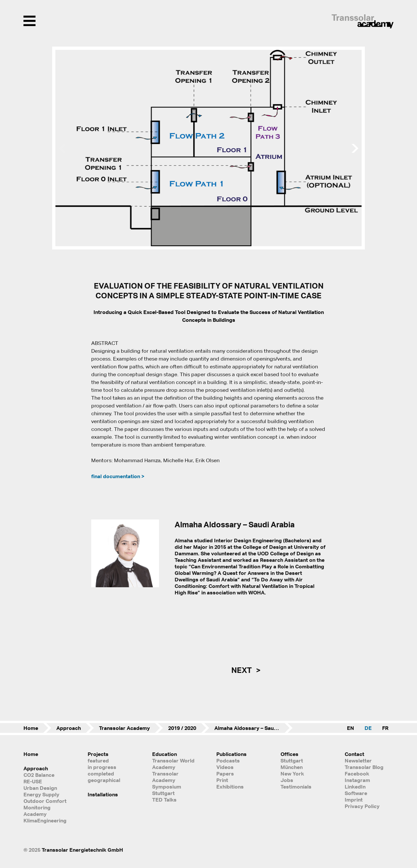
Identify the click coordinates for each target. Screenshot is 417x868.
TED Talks (164, 800)
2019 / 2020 (182, 728)
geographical (104, 780)
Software (356, 793)
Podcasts (228, 761)
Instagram (357, 780)
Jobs (287, 780)
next (242, 670)
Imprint (354, 800)
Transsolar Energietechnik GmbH (82, 850)
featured (98, 761)
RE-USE (33, 781)
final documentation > (118, 476)
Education (165, 754)
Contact (354, 754)
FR (385, 728)
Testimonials (296, 787)
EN (351, 728)
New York (292, 774)
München (292, 767)
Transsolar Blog (364, 767)
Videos (225, 767)
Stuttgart (292, 761)
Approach (69, 728)
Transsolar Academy (124, 728)
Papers (225, 774)
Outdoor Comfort (45, 801)
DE (368, 728)
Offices (289, 754)
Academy (35, 814)
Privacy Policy (362, 806)
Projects (98, 754)
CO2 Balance (39, 775)
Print (222, 780)
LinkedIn (355, 787)
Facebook (357, 774)
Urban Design (40, 788)
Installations (103, 794)
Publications (231, 754)
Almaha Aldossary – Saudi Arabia (253, 728)
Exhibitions (230, 787)
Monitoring (37, 807)
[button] (356, 148)
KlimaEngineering (45, 820)
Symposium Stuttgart (167, 790)
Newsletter (358, 761)
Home (31, 728)
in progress (102, 767)
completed (101, 774)
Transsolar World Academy (173, 764)
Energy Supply (41, 794)
